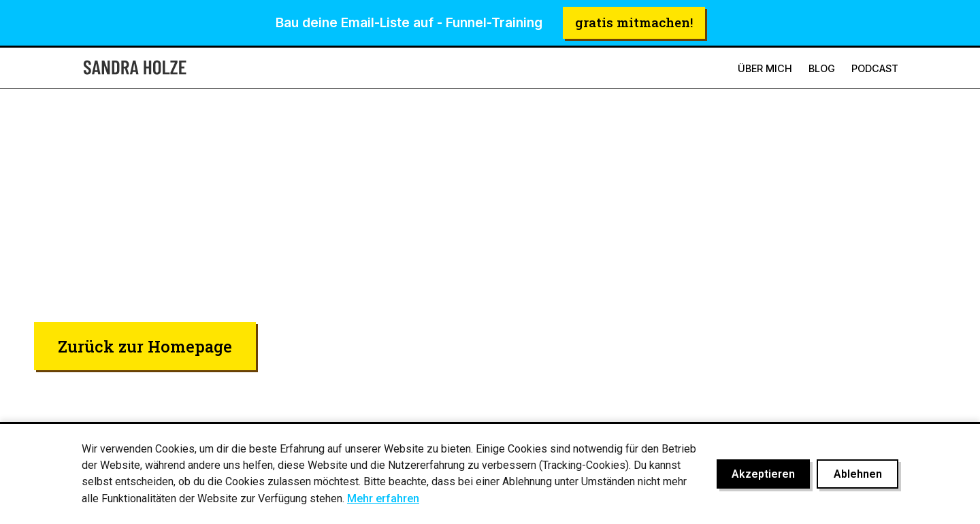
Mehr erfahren (383, 498)
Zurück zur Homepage (145, 346)
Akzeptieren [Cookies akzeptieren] (763, 474)
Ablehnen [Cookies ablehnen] (858, 474)
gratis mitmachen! (634, 22)
